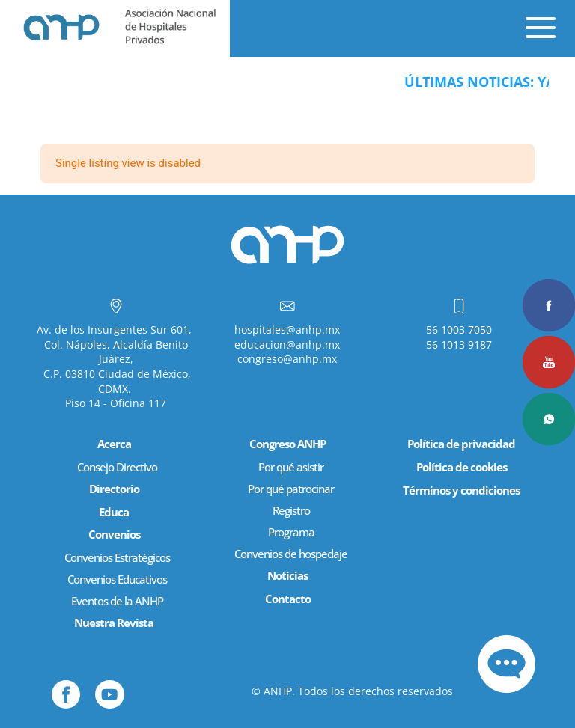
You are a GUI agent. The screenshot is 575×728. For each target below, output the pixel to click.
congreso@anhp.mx (287, 359)
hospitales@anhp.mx (287, 330)
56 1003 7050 (459, 330)
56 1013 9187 (459, 345)
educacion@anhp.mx (287, 345)
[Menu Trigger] (526, 22)
